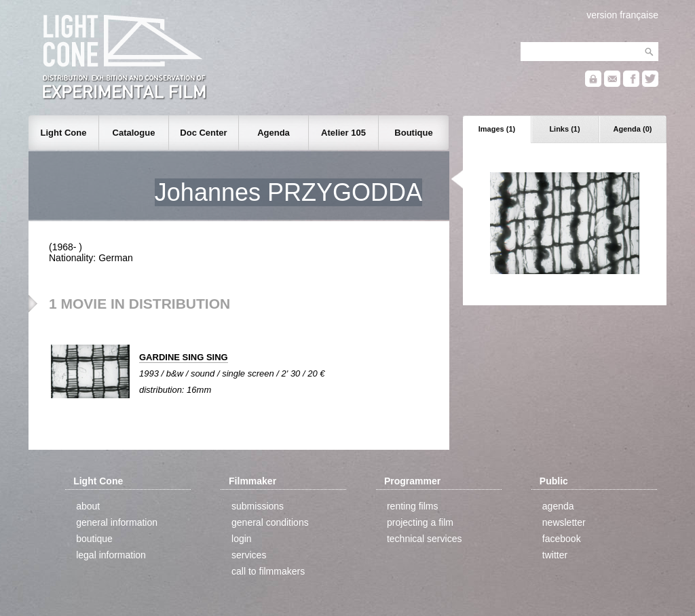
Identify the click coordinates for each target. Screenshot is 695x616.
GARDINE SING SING (184, 357)
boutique (94, 539)
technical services (425, 539)
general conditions (270, 522)
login (242, 539)
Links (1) (564, 129)
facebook (562, 539)
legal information (111, 555)
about (88, 506)
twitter (555, 555)
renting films (412, 506)
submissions (258, 506)
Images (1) (497, 129)
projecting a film (420, 522)
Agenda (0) (633, 129)
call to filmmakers (268, 571)
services (249, 555)
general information (117, 522)
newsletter (564, 522)
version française (622, 15)
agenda (558, 506)
